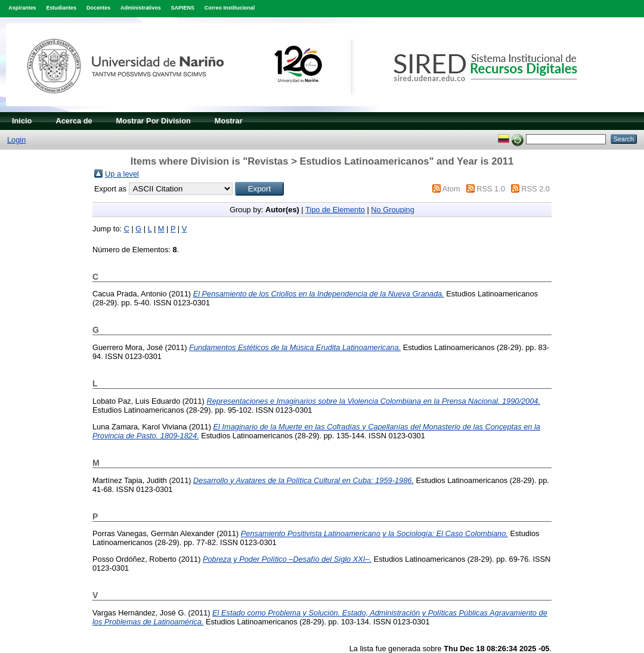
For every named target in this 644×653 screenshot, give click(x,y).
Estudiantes (61, 8)
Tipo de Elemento (335, 210)
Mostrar (229, 121)
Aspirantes (22, 8)
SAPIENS (183, 8)
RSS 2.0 (535, 189)
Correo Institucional (230, 8)
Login (16, 140)
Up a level (122, 174)
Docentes (98, 8)
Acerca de (74, 121)
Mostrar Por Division (154, 121)
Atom (451, 189)
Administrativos (141, 8)
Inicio (22, 121)
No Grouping (393, 210)
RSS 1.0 (491, 189)
